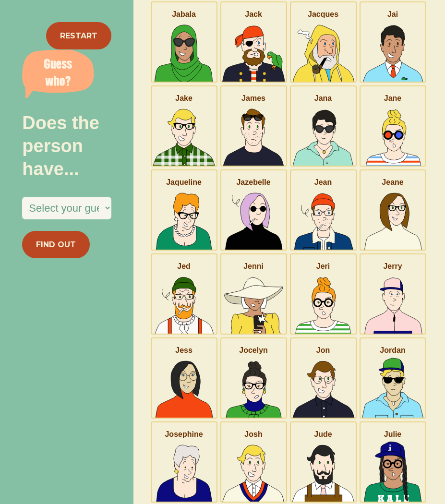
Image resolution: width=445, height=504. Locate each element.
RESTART (79, 36)
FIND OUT (56, 245)
